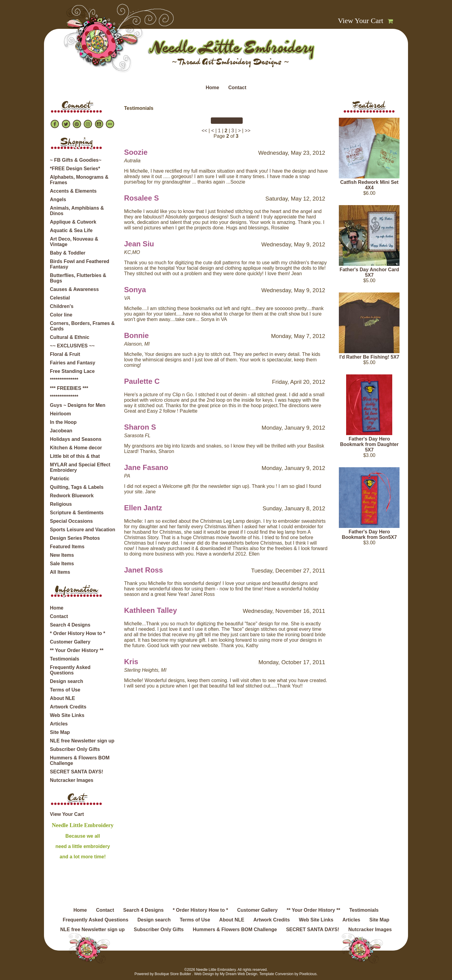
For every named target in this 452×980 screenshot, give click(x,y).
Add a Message (227, 121)
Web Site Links (67, 715)
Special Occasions (71, 521)
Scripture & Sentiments (77, 513)
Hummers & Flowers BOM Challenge (80, 760)
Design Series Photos (75, 538)
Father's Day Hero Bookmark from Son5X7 (369, 534)
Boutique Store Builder (173, 974)
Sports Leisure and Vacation (83, 530)
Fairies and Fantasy (73, 363)
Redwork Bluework (72, 496)
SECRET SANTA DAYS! (77, 772)
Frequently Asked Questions (70, 670)
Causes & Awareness (74, 289)
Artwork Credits (68, 707)
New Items (62, 555)
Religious (61, 504)
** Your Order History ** (77, 650)
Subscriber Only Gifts (75, 749)
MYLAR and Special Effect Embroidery (80, 467)
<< (204, 131)
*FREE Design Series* (75, 169)
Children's (62, 306)
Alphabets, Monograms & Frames (79, 180)
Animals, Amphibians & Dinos (77, 211)
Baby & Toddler (68, 253)
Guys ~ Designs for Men (78, 405)
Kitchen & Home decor (76, 448)
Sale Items (62, 564)
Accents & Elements (73, 191)
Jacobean (61, 431)
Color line (61, 315)
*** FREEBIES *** (69, 388)
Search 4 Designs (70, 625)
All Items (60, 572)
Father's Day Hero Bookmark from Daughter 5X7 (369, 444)
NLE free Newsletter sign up (82, 741)
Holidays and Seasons (76, 439)
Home (212, 88)
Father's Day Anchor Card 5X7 (369, 272)
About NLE (63, 698)
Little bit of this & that (75, 456)
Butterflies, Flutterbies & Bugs (78, 278)
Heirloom (61, 414)
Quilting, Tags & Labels (77, 487)
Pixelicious (308, 974)
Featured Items (67, 547)
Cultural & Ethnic (70, 337)
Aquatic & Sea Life (71, 230)
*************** (64, 380)
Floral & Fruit (65, 354)
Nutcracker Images (72, 780)
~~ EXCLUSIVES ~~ (73, 346)
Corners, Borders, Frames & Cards (82, 326)
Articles (59, 724)
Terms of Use (65, 690)
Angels (58, 199)
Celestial (60, 298)
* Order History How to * (78, 633)
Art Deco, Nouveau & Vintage (74, 242)
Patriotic (60, 479)
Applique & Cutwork (73, 222)
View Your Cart (361, 21)
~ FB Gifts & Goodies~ (76, 160)
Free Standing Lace (73, 371)
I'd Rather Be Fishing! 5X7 (369, 357)
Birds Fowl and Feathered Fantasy (80, 264)
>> (248, 131)
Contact (237, 88)
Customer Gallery (70, 642)
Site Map (60, 732)
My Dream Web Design (238, 974)
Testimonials (65, 659)
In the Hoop (63, 422)
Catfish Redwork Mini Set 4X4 (369, 185)
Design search (67, 681)
